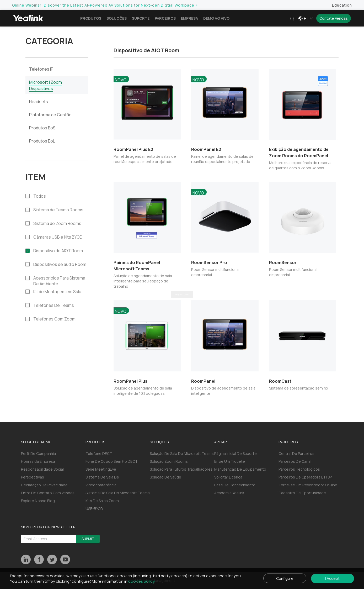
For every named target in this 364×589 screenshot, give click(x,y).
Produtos (92, 18)
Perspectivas (33, 477)
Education (341, 5)
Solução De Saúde (165, 477)
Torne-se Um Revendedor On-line (308, 485)
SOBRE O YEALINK (36, 442)
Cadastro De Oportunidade (302, 493)
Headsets (39, 102)
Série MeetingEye (101, 469)
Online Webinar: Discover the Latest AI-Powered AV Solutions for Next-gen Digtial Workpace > (106, 5)
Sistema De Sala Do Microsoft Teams (118, 493)
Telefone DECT (99, 453)
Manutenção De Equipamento (240, 469)
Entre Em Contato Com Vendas (48, 493)
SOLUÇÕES (159, 442)
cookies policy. (143, 581)
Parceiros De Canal (295, 461)
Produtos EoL (42, 141)
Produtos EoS (42, 128)
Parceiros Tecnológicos (299, 469)
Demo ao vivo (217, 18)
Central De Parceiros (296, 453)
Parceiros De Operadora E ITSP (305, 477)
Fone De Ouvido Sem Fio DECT (112, 461)
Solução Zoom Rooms (169, 461)
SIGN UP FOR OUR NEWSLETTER (48, 527)
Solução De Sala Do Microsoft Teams (182, 453)
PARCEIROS (288, 442)
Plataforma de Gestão (50, 115)
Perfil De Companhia (38, 453)
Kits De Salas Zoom (102, 501)
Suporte (142, 18)
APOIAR (221, 442)
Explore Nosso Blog (38, 501)
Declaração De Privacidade (44, 485)
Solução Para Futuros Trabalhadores (181, 469)
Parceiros (166, 18)
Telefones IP (41, 69)
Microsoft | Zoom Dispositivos (45, 85)
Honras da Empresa (38, 461)
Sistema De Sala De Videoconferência (102, 481)
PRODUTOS (95, 442)
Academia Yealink (229, 493)
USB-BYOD (94, 509)
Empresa (191, 18)
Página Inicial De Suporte (235, 453)
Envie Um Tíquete (230, 461)
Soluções (118, 18)
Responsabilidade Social (42, 469)
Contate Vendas (334, 18)
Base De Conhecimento (235, 485)
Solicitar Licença (228, 477)
